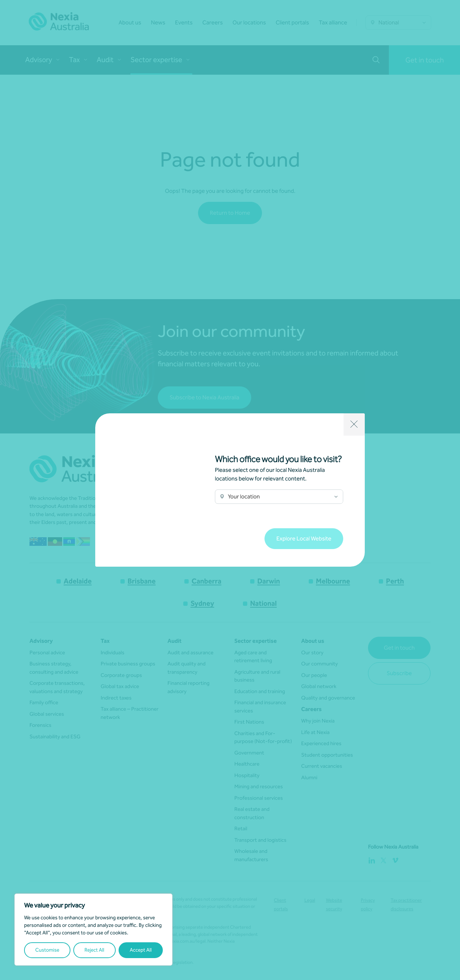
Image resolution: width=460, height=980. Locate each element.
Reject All (94, 950)
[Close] (354, 424)
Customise (47, 950)
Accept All (141, 950)
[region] (93, 930)
